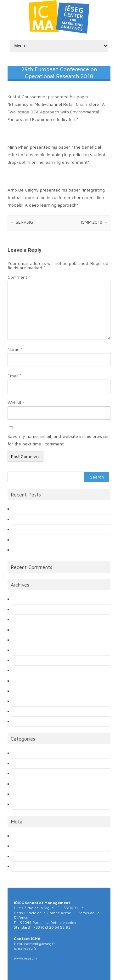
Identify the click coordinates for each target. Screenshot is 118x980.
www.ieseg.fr (26, 958)
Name (15, 349)
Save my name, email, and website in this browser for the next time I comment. (58, 440)
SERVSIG (22, 222)
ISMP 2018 (95, 222)
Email (14, 376)
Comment (19, 277)
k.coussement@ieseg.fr (34, 944)
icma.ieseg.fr (25, 948)
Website (16, 402)
